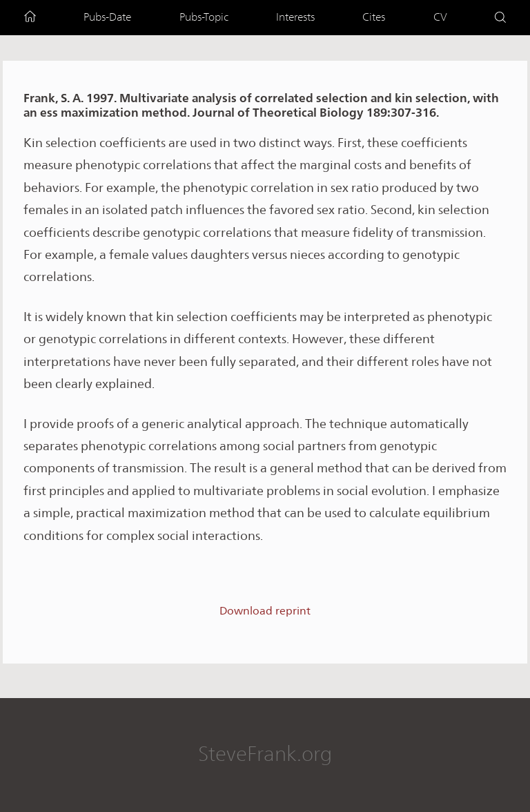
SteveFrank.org (265, 754)
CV (440, 17)
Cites (374, 17)
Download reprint (265, 611)
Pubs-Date (107, 17)
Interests (295, 17)
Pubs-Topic (204, 17)
